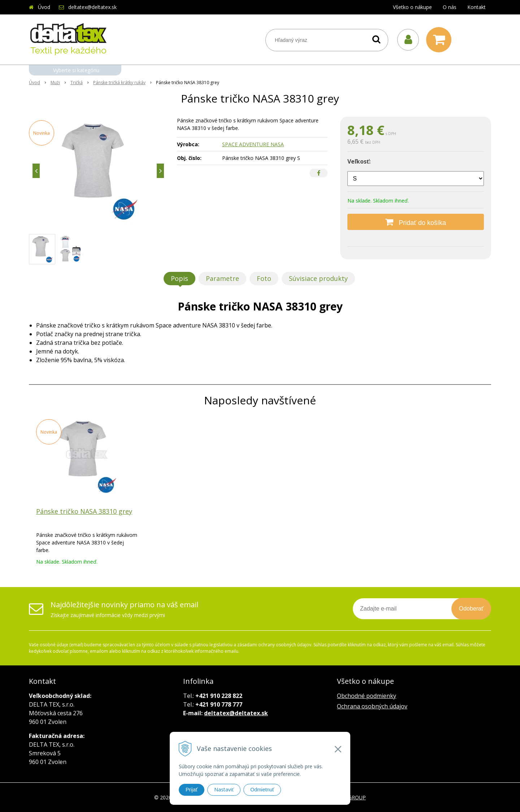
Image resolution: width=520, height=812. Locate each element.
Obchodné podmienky (367, 696)
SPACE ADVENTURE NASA (253, 144)
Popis (179, 278)
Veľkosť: (359, 161)
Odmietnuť (262, 790)
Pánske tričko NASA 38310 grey (84, 511)
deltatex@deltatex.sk (92, 7)
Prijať (192, 790)
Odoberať (471, 609)
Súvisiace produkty (318, 278)
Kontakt (476, 7)
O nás (450, 7)
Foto (264, 278)
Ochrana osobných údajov (372, 706)
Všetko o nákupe (412, 7)
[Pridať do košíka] (416, 222)
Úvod (44, 7)
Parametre (222, 278)
